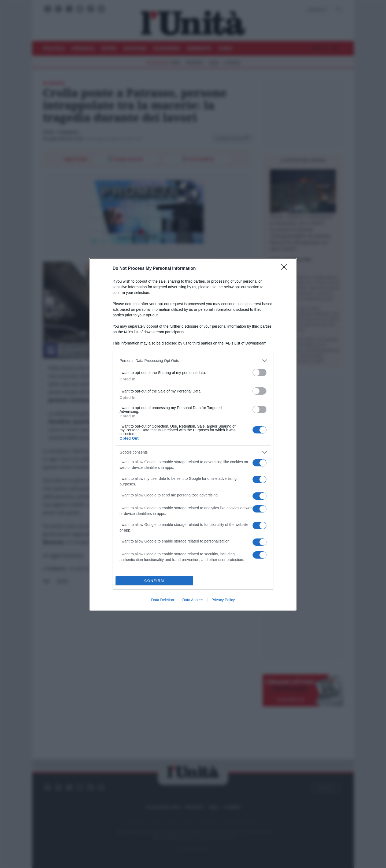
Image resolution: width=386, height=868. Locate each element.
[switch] (259, 373)
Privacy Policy (223, 600)
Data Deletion (163, 600)
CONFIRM (154, 581)
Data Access (193, 600)
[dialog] (193, 434)
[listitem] (193, 361)
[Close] (286, 269)
